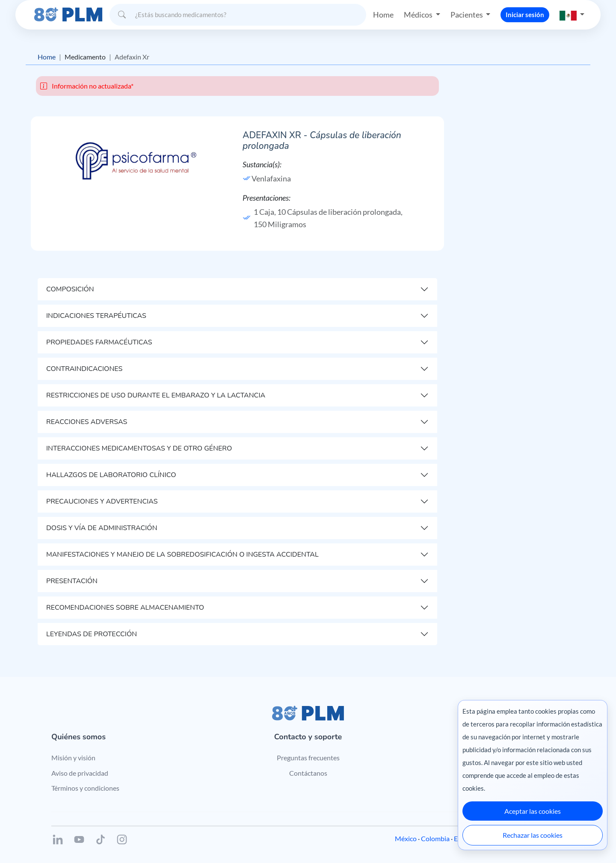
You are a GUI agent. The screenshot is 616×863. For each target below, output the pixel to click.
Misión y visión (73, 758)
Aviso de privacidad (80, 773)
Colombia (435, 838)
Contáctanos (308, 773)
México (406, 838)
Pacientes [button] (467, 15)
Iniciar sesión (525, 15)
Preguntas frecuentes (308, 758)
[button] (572, 15)
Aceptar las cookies (533, 811)
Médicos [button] (419, 15)
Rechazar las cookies (533, 835)
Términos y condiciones (85, 788)
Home (383, 15)
